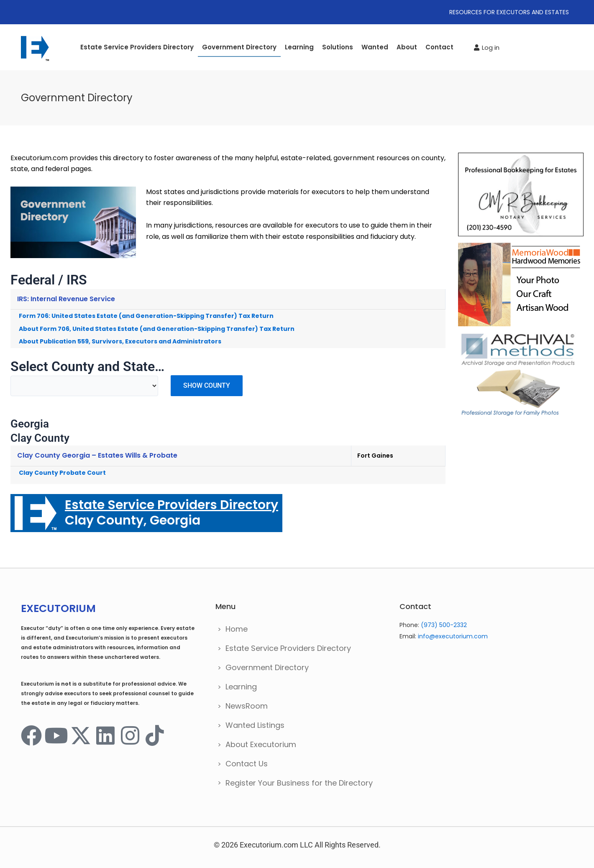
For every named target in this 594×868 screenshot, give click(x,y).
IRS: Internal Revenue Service (66, 299)
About (407, 47)
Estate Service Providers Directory (137, 47)
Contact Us (247, 764)
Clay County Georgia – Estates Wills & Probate (97, 455)
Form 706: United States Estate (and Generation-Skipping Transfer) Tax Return (146, 316)
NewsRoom (247, 706)
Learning (299, 47)
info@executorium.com (453, 636)
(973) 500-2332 (444, 625)
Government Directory (239, 47)
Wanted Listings (255, 725)
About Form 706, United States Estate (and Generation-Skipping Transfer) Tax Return (157, 329)
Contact (439, 47)
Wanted (375, 47)
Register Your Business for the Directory (299, 783)
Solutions (338, 47)
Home (237, 629)
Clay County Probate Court (62, 473)
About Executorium (261, 744)
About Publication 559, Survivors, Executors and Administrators (120, 341)
